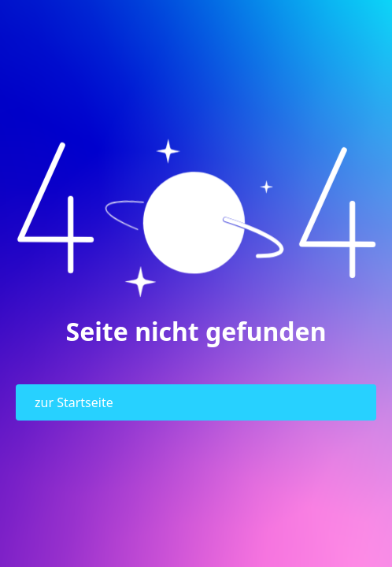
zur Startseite (74, 402)
